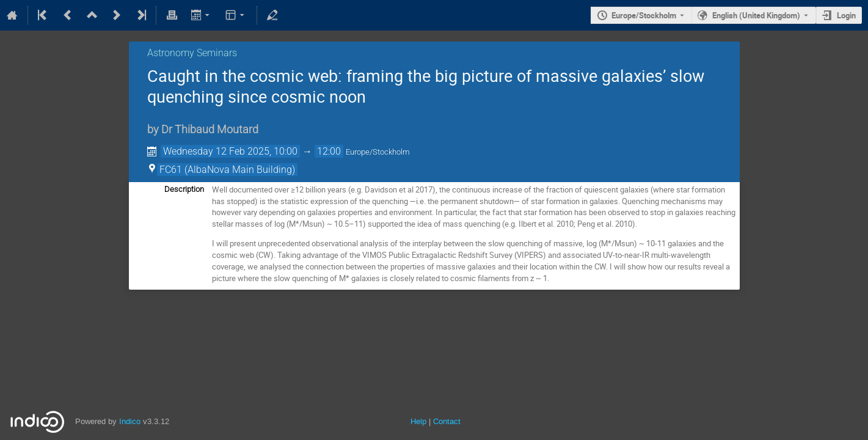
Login (846, 15)
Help (418, 421)
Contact (447, 421)
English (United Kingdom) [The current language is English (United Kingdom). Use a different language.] (756, 15)
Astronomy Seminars (192, 53)
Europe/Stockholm (644, 15)
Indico (130, 421)
